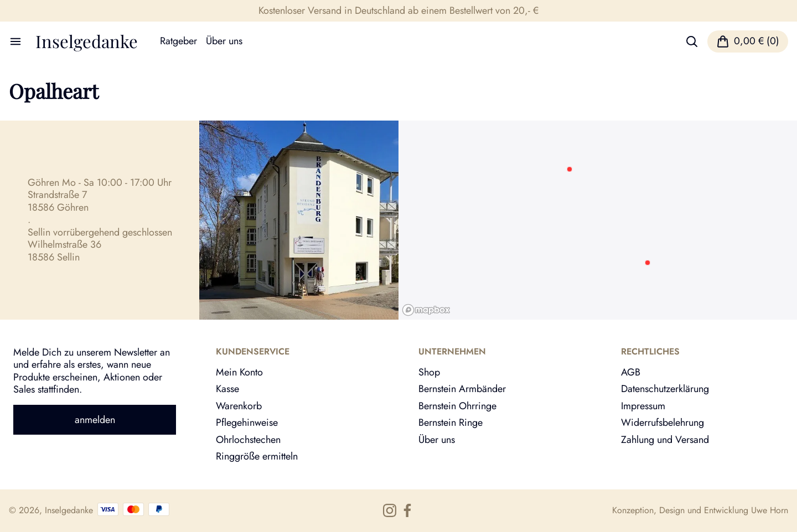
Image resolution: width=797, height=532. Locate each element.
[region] (598, 220)
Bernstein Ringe (451, 423)
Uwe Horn (770, 510)
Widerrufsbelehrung (663, 423)
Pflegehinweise (247, 423)
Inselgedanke (87, 41)
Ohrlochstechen (248, 440)
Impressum (643, 406)
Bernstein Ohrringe (457, 406)
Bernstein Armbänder (462, 389)
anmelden (95, 420)
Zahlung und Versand (665, 440)
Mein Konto (239, 372)
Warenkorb (239, 406)
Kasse (227, 389)
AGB (631, 372)
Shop (429, 372)
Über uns (224, 41)
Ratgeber (178, 41)
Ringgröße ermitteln (257, 456)
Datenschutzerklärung (665, 389)
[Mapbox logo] (426, 310)
